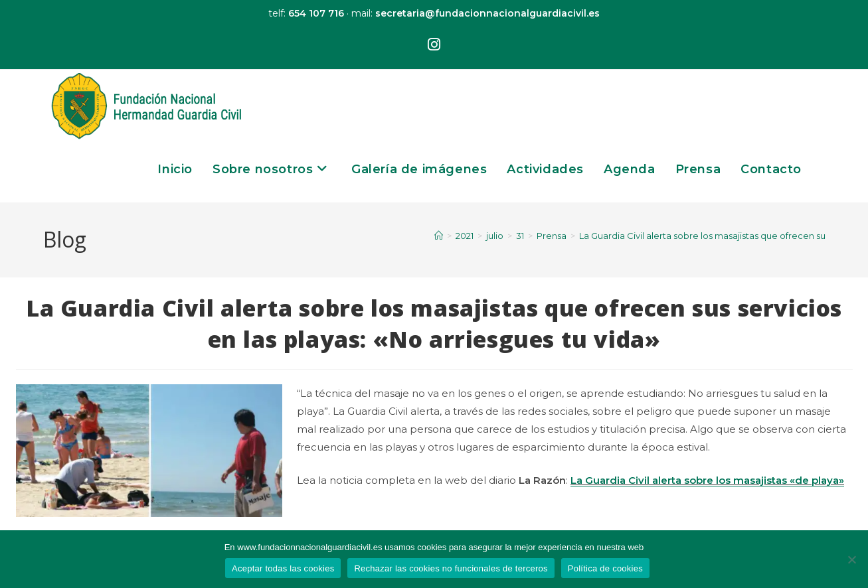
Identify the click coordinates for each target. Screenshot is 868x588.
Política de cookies (605, 568)
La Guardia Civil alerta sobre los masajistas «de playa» (707, 480)
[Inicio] (439, 236)
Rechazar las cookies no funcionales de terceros (451, 568)
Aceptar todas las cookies (283, 568)
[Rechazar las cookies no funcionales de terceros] (851, 559)
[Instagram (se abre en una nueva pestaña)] (434, 45)
